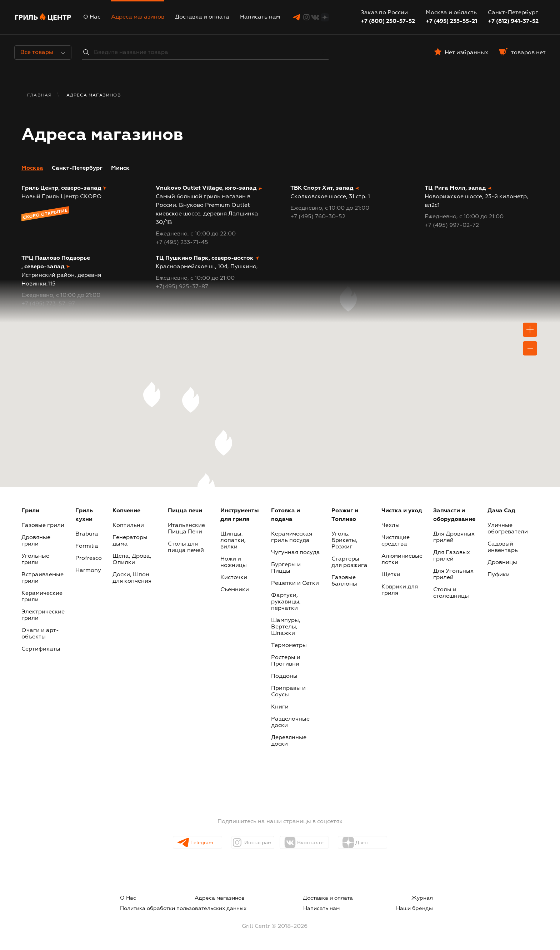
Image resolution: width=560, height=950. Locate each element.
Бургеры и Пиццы (286, 568)
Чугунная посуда (296, 553)
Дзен (367, 843)
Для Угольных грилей (453, 575)
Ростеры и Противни (286, 661)
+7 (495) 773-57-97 (48, 304)
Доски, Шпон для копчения (132, 578)
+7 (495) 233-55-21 (451, 21)
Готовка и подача (286, 515)
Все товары (43, 53)
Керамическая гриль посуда (292, 537)
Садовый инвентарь (503, 547)
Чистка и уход (402, 511)
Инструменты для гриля (240, 515)
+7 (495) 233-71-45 (182, 243)
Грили (30, 511)
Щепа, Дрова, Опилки (132, 559)
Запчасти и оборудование (454, 515)
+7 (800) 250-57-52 (388, 21)
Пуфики (499, 575)
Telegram (199, 843)
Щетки (391, 575)
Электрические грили (43, 615)
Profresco (89, 558)
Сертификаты (41, 649)
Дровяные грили (36, 541)
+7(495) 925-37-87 (182, 287)
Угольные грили (35, 559)
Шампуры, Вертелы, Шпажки (286, 627)
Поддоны (284, 676)
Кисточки (234, 578)
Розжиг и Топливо (345, 515)
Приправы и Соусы (288, 692)
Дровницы (502, 563)
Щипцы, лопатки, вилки (233, 541)
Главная (39, 95)
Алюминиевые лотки (402, 559)
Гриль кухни (84, 515)
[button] (206, 486)
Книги (280, 707)
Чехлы (391, 526)
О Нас (92, 17)
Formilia (87, 546)
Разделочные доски (290, 722)
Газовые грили (43, 526)
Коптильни (128, 526)
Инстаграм (256, 843)
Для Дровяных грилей (454, 537)
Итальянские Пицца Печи (186, 529)
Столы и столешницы (451, 593)
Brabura (87, 534)
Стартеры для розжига (349, 562)
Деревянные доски (289, 741)
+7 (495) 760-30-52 (318, 217)
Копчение (126, 511)
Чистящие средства (396, 541)
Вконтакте (317, 843)
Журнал (281, 898)
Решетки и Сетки (295, 583)
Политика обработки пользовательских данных (373, 898)
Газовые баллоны (344, 581)
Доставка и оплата (202, 17)
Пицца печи (185, 511)
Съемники (235, 590)
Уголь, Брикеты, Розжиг (344, 541)
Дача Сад (501, 511)
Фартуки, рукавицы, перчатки (286, 602)
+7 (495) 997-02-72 (452, 225)
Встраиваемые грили (42, 578)
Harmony (88, 571)
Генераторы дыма (130, 541)
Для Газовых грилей (452, 556)
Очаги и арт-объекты (40, 634)
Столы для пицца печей (186, 547)
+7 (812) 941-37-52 (513, 21)
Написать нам (260, 17)
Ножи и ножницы (234, 562)
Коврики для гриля (400, 590)
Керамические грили (42, 597)
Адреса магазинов (138, 17)
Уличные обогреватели (508, 529)
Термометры (289, 646)
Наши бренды (423, 907)
